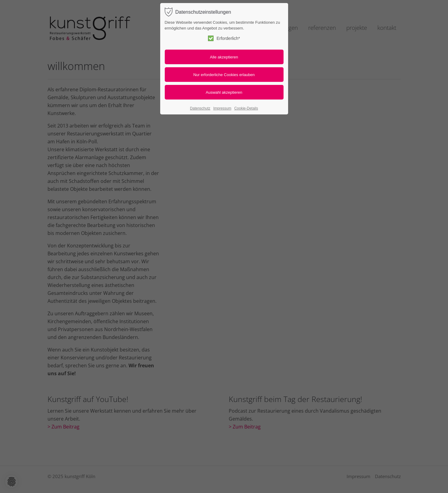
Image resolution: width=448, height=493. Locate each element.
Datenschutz (200, 108)
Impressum (222, 108)
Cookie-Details (246, 108)
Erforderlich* (224, 38)
